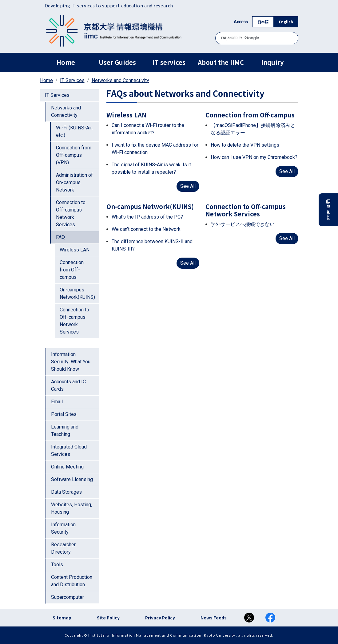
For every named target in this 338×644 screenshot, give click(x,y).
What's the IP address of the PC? (147, 217)
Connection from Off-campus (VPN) (74, 155)
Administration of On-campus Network (74, 182)
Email (57, 402)
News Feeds (214, 618)
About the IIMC (221, 62)
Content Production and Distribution (72, 581)
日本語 (263, 22)
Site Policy (108, 618)
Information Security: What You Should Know (71, 362)
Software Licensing (72, 479)
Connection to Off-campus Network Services (71, 213)
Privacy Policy (160, 618)
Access (241, 22)
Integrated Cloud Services (69, 450)
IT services (169, 62)
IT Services (72, 80)
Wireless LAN (75, 250)
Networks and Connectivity (120, 80)
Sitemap (62, 618)
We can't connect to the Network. (147, 229)
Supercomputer (68, 597)
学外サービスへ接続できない (243, 224)
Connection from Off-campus (72, 270)
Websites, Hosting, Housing (72, 508)
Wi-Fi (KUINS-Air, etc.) (74, 131)
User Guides (117, 62)
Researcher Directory (63, 548)
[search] (257, 38)
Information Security (63, 528)
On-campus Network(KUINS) (77, 293)
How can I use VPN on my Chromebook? (254, 157)
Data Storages (66, 492)
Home (66, 62)
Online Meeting (67, 467)
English (286, 22)
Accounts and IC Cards (68, 385)
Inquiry (272, 62)
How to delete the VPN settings (245, 145)
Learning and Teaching (65, 431)
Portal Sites (64, 414)
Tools (57, 565)
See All (188, 186)
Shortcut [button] (328, 210)
